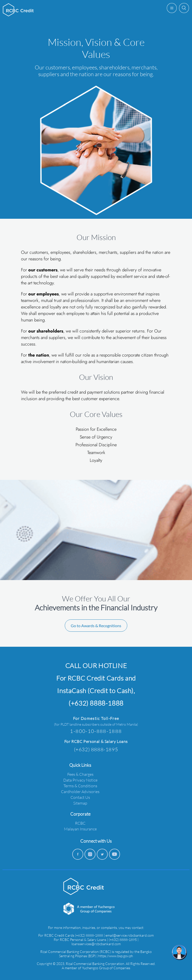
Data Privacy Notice (80, 780)
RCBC (80, 823)
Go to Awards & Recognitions (96, 626)
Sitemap (80, 803)
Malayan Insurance (80, 829)
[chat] (179, 952)
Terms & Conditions (80, 786)
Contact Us (80, 797)
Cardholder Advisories (80, 791)
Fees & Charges (80, 774)
